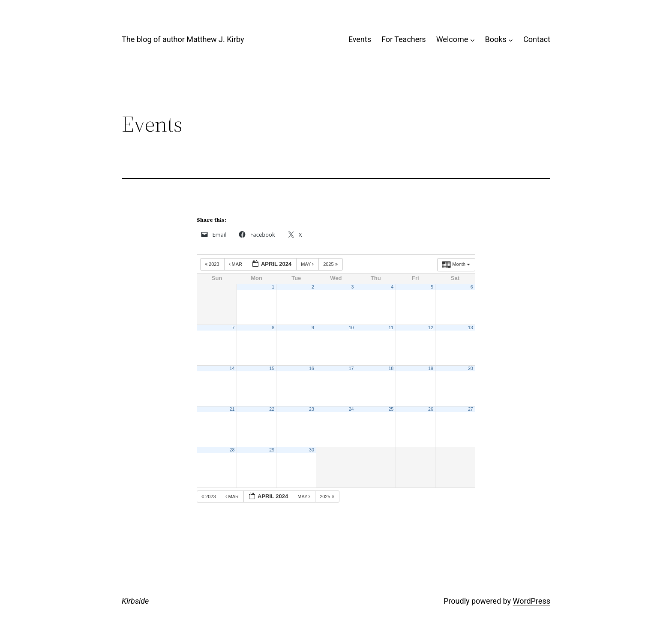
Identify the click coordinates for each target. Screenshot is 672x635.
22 (272, 409)
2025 (331, 264)
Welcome (452, 39)
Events (360, 39)
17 (351, 368)
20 (471, 368)
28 (232, 450)
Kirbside (135, 601)
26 (431, 409)
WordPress (532, 601)
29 (272, 450)
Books (496, 39)
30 (312, 450)
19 (431, 368)
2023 (213, 264)
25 (391, 409)
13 (471, 328)
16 (312, 368)
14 (232, 368)
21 (232, 409)
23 (312, 409)
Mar (236, 264)
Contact (537, 39)
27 (471, 409)
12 (431, 328)
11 (391, 328)
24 (351, 409)
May (308, 264)
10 (351, 328)
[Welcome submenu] (472, 40)
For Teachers (404, 39)
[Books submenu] (511, 40)
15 (272, 368)
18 (391, 368)
